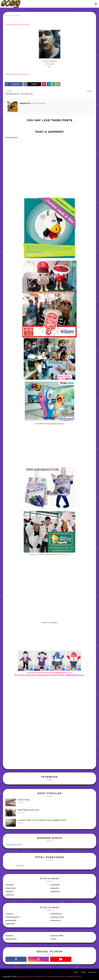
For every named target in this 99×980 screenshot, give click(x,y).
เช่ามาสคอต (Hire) (57, 936)
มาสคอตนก (9, 914)
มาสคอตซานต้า (55, 920)
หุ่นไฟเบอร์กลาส (11, 939)
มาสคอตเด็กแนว (56, 914)
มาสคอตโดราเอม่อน (12, 917)
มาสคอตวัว (9, 891)
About (83, 972)
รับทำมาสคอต (15, 15)
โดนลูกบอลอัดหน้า (49, 61)
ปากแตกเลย (49, 64)
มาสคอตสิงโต (55, 885)
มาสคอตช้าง (54, 888)
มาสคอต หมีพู (10, 888)
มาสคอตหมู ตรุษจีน (57, 917)
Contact (53, 939)
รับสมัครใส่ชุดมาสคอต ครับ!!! (28, 810)
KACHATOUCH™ (38, 103)
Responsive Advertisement (18, 25)
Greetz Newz (24, 800)
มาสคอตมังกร (55, 891)
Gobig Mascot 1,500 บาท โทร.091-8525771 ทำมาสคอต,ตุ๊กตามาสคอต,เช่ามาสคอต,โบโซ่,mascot (49, 977)
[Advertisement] (49, 704)
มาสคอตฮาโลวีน (11, 920)
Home (7, 15)
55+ (49, 67)
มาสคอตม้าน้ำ (10, 924)
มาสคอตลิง (9, 885)
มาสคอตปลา (10, 895)
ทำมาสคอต (9, 936)
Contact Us (92, 972)
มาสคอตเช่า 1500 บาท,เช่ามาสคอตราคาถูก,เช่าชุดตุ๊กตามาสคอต (42, 820)
